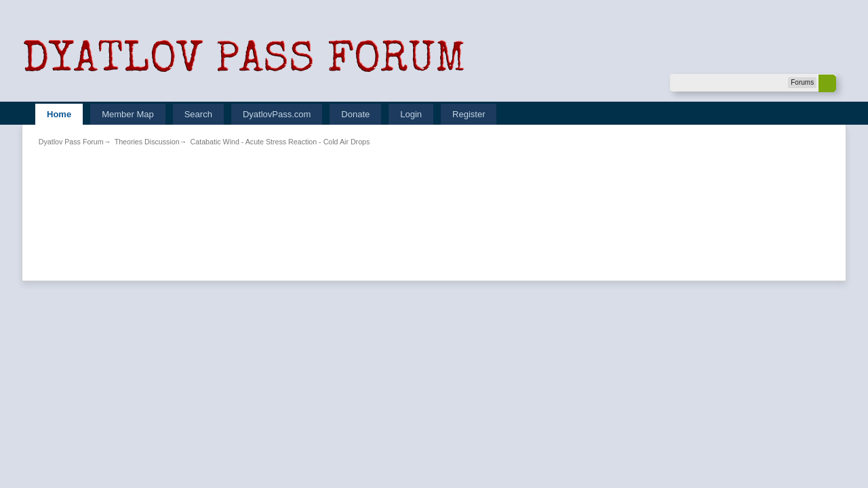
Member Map (128, 114)
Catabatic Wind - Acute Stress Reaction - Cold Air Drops (280, 142)
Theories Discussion (147, 142)
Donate (355, 114)
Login (411, 114)
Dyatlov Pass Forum (71, 142)
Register (469, 114)
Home (59, 114)
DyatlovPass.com (277, 114)
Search (198, 114)
